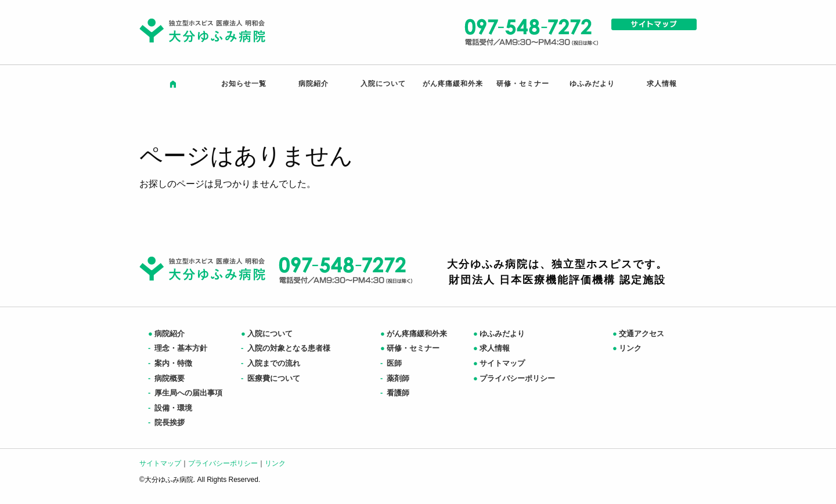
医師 (391, 363)
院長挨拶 (166, 422)
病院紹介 (313, 84)
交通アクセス (638, 334)
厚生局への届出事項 (185, 393)
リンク (627, 348)
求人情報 (662, 84)
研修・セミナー (523, 84)
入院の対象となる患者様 (286, 348)
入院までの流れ (271, 363)
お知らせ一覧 (244, 84)
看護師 (395, 393)
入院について (383, 84)
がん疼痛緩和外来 (453, 84)
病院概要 (166, 378)
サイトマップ (499, 363)
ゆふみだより (592, 84)
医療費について (271, 378)
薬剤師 (395, 378)
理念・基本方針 (178, 348)
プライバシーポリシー (514, 378)
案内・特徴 (170, 363)
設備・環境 (170, 408)
